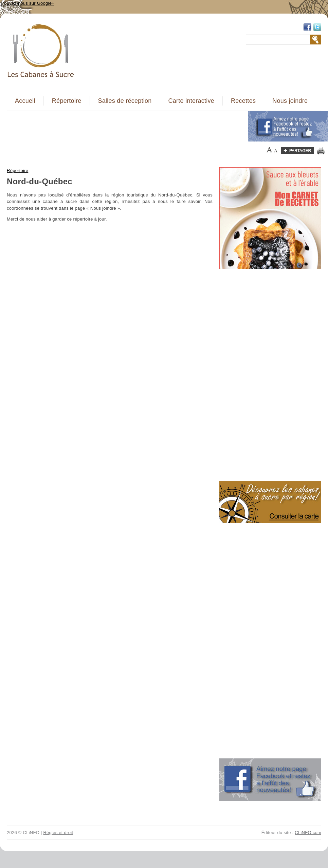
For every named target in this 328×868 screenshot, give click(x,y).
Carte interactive (191, 101)
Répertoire (67, 101)
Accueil (25, 101)
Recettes (243, 101)
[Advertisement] (124, 126)
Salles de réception (125, 101)
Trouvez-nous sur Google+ (27, 3)
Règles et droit (58, 833)
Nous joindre (290, 101)
